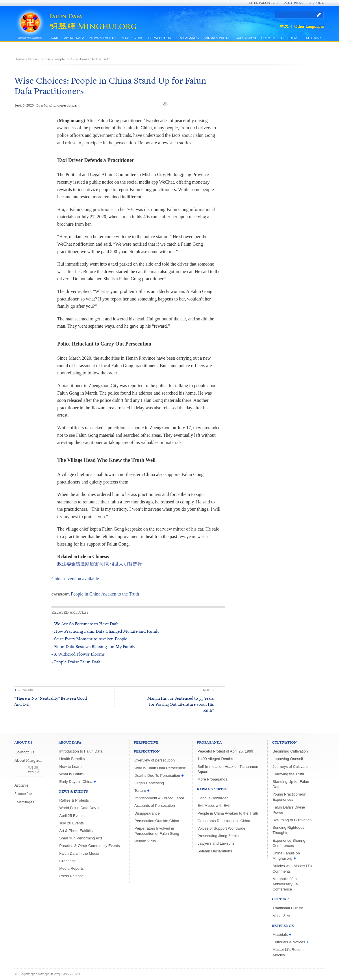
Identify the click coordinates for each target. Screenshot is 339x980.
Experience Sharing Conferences (289, 843)
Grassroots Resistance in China (224, 821)
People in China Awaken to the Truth (82, 59)
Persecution (160, 38)
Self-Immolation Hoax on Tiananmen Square (228, 769)
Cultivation (246, 38)
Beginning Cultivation (290, 751)
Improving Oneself (288, 759)
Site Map (313, 38)
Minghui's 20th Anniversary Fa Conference (285, 884)
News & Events (102, 38)
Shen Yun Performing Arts (81, 838)
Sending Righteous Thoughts (288, 830)
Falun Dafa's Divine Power (289, 810)
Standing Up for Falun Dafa (291, 784)
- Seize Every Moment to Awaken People (89, 639)
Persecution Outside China (157, 821)
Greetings (67, 861)
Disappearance (147, 813)
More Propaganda (212, 779)
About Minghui (28, 760)
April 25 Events (72, 816)
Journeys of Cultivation (292, 767)
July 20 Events (72, 823)
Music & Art (282, 916)
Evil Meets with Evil (213, 806)
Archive (21, 785)
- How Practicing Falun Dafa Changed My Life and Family (105, 631)
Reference (291, 38)
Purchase (316, 3)
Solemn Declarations (215, 851)
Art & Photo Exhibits (76, 831)
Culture (269, 38)
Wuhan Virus (145, 841)
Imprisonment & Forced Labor (159, 798)
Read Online (294, 3)
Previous (25, 690)
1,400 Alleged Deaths (215, 759)
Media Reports (72, 868)
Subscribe (23, 794)
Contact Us (24, 752)
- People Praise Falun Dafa (76, 662)
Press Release (72, 876)
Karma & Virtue (217, 38)
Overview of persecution (154, 760)
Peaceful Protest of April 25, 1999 (225, 751)
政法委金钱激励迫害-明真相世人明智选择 (100, 564)
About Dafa (74, 38)
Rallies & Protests (74, 800)
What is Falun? (72, 774)
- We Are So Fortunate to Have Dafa (85, 624)
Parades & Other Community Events (90, 846)
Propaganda (187, 38)
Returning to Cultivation (292, 820)
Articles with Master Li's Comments (292, 868)
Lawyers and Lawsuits (216, 843)
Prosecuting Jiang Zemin (218, 836)
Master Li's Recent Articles (288, 952)
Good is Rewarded (213, 798)
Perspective (132, 38)
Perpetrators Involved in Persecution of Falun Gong (157, 831)
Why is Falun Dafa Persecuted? (161, 768)
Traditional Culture (288, 908)
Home (54, 38)
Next (207, 690)
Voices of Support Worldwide (221, 828)
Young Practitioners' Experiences (289, 797)
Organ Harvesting (149, 783)
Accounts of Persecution (155, 806)
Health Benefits (72, 759)
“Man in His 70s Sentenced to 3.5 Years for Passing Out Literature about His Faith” (180, 704)
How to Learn (70, 767)
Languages (24, 802)
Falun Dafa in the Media (79, 853)
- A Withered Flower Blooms (78, 654)
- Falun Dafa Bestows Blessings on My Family (93, 646)
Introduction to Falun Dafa (81, 751)
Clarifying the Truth (288, 774)
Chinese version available (75, 579)
